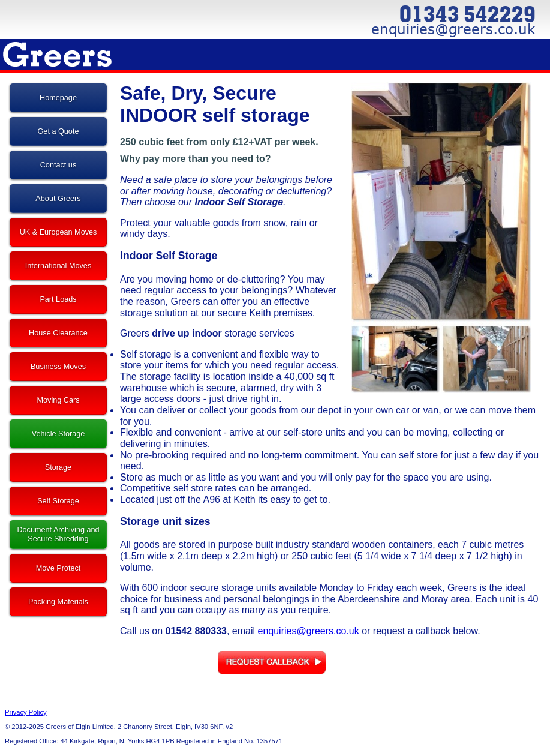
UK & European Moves (58, 232)
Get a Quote (58, 131)
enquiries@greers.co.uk (309, 631)
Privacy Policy (26, 712)
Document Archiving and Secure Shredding (58, 534)
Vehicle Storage (58, 434)
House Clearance (58, 333)
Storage (58, 467)
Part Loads (58, 299)
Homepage (58, 98)
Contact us (58, 165)
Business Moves (58, 367)
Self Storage (58, 501)
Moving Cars (58, 400)
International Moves (58, 266)
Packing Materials (58, 602)
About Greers (58, 199)
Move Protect (58, 568)
